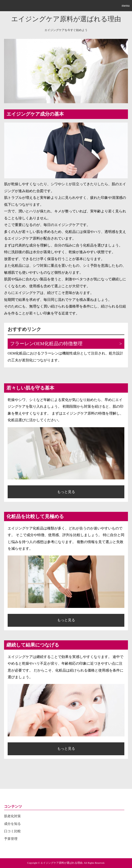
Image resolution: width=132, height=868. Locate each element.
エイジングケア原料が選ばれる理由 (66, 19)
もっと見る (66, 492)
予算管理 (11, 839)
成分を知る (12, 824)
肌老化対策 (12, 816)
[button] (66, 6)
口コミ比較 (12, 831)
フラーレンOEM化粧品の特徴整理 (46, 344)
